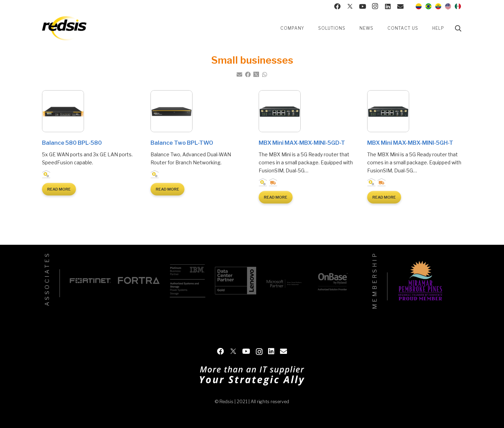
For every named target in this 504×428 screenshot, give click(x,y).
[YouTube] (363, 6)
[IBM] (187, 281)
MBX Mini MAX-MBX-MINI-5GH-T (410, 143)
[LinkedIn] (388, 6)
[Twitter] (350, 6)
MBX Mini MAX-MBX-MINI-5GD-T (302, 143)
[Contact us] (400, 6)
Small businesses (57, 175)
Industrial (46, 175)
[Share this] (248, 74)
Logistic (273, 183)
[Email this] (239, 74)
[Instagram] (375, 6)
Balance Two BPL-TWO (182, 143)
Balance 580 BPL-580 (72, 143)
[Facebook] (337, 6)
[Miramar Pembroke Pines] (420, 282)
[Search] (458, 28)
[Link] (64, 28)
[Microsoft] (284, 281)
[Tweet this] (256, 74)
